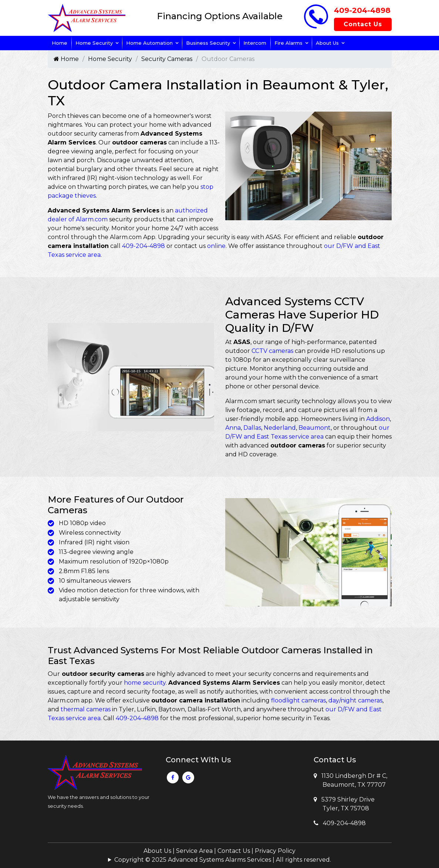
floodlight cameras (298, 700)
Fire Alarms (288, 43)
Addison (378, 419)
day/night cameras (355, 700)
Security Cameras (167, 59)
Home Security (94, 43)
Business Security (208, 43)
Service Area (194, 851)
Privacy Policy (275, 851)
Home (60, 43)
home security (145, 683)
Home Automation (149, 43)
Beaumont (315, 428)
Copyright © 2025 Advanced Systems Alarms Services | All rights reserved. (223, 860)
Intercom (255, 43)
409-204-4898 (362, 10)
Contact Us (363, 24)
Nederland (280, 428)
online (216, 246)
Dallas (252, 428)
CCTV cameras (272, 351)
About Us (327, 43)
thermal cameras (86, 709)
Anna (233, 428)
